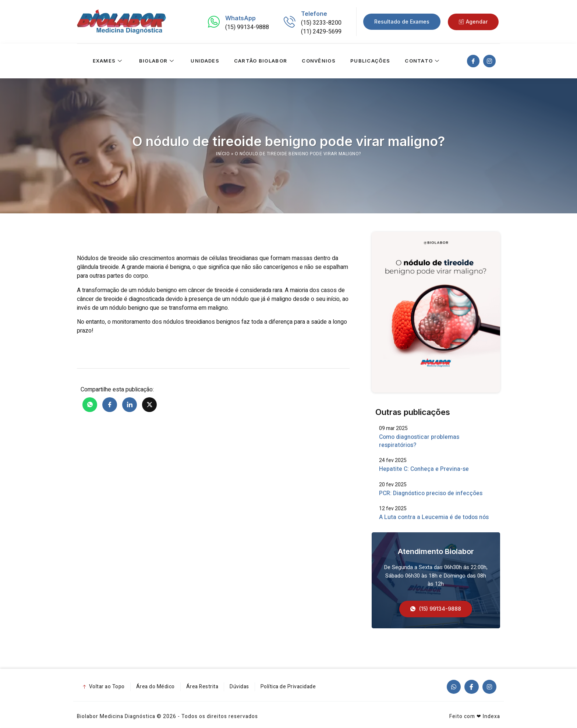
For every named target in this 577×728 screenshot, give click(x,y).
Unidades (205, 61)
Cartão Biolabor (261, 61)
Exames (108, 61)
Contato (423, 61)
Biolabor (158, 61)
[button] (436, 609)
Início (223, 154)
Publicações (370, 61)
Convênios (319, 61)
